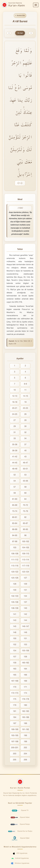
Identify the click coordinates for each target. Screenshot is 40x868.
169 (25, 681)
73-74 (15, 511)
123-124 (25, 572)
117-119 (25, 566)
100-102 (25, 542)
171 (25, 687)
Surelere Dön (20, 16)
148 (15, 633)
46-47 (25, 463)
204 (25, 754)
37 (25, 445)
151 (25, 639)
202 (25, 748)
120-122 (15, 572)
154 (15, 651)
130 (15, 590)
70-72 (25, 505)
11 (25, 390)
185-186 (25, 717)
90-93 (25, 529)
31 (15, 432)
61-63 (15, 499)
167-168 (15, 681)
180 (25, 705)
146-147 (25, 626)
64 (25, 499)
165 (15, 675)
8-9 (25, 384)
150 (15, 639)
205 (15, 760)
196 (25, 736)
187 (15, 723)
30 (25, 426)
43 (25, 457)
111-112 (15, 560)
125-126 (15, 578)
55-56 (25, 481)
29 (15, 426)
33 (15, 439)
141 (15, 614)
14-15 (25, 396)
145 (15, 626)
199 (25, 742)
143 (15, 620)
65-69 (15, 505)
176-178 (25, 699)
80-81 (15, 517)
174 (25, 693)
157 (15, 657)
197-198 (15, 742)
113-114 (25, 560)
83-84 (15, 523)
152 (15, 645)
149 (25, 633)
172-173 (15, 693)
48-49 (15, 469)
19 (25, 402)
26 (25, 414)
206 (25, 760)
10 (15, 390)
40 (25, 451)
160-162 (25, 663)
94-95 (15, 536)
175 (15, 699)
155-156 (25, 651)
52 (15, 475)
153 (25, 645)
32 (25, 432)
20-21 (15, 408)
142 (25, 614)
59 (15, 493)
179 (15, 705)
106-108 (15, 554)
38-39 (15, 451)
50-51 (25, 469)
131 (25, 590)
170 (15, 687)
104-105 (25, 548)
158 (25, 657)
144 (25, 620)
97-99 (15, 542)
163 (15, 669)
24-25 (15, 414)
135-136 (15, 602)
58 (25, 487)
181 (15, 711)
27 (15, 420)
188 (25, 723)
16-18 (15, 402)
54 (15, 481)
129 (25, 584)
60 (25, 493)
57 (15, 487)
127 (25, 578)
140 (25, 608)
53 (25, 475)
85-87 (25, 523)
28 (25, 420)
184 (15, 717)
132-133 (15, 596)
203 (15, 754)
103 (15, 548)
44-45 (15, 463)
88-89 (15, 529)
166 (25, 675)
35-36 (15, 445)
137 (25, 602)
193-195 (15, 736)
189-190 (15, 730)
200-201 (15, 748)
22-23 (25, 408)
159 (15, 663)
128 (15, 584)
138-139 (15, 608)
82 (25, 517)
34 (25, 439)
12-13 (15, 396)
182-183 (25, 711)
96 (25, 536)
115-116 (15, 566)
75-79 (25, 511)
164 (25, 669)
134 (25, 596)
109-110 (25, 554)
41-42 (15, 457)
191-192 (25, 730)
